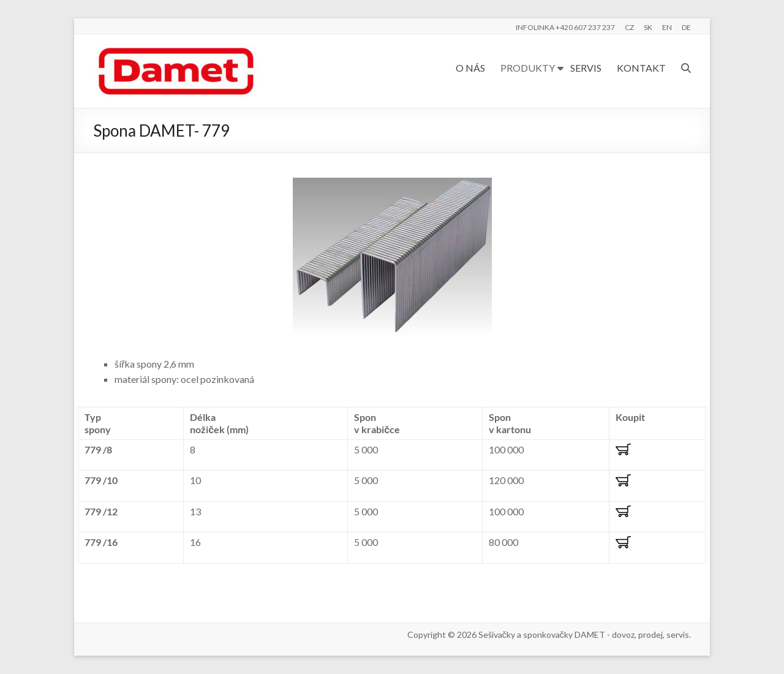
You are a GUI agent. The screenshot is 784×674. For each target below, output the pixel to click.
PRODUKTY (528, 68)
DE (686, 27)
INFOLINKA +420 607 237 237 (565, 27)
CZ (629, 27)
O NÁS (470, 68)
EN (667, 27)
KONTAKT (641, 68)
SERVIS (586, 68)
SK (648, 27)
